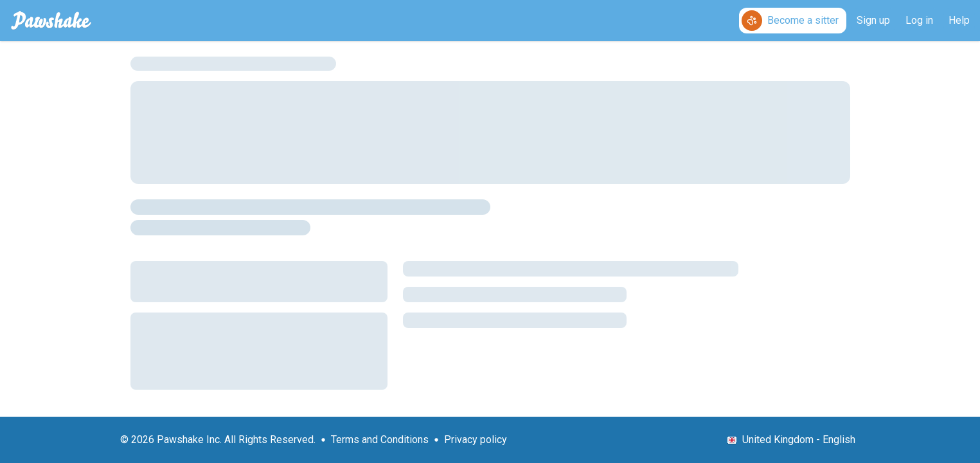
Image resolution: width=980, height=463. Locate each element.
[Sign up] (873, 21)
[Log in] (919, 21)
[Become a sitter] (793, 21)
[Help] (959, 21)
